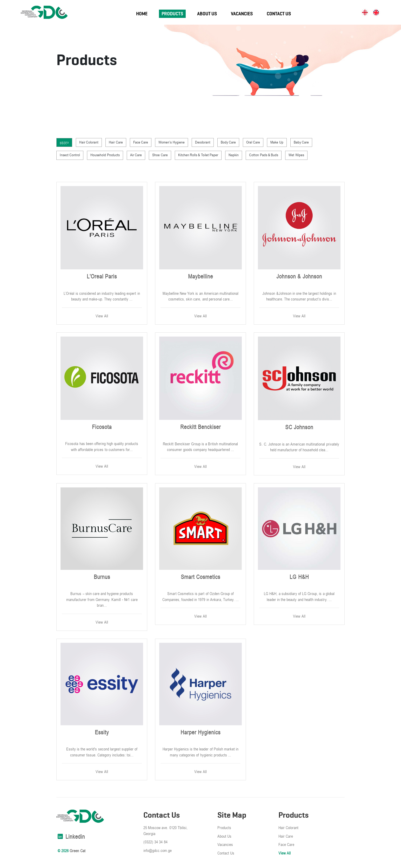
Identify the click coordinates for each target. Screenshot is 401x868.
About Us (207, 14)
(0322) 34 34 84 (155, 842)
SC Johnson (299, 427)
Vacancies (242, 14)
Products (172, 14)
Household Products (105, 155)
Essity (102, 733)
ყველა (64, 142)
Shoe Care (160, 155)
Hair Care (116, 142)
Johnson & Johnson (299, 277)
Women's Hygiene (171, 142)
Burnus (102, 577)
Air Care (136, 155)
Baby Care (301, 142)
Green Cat (77, 851)
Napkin (234, 155)
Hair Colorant (89, 142)
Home (142, 14)
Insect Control (70, 155)
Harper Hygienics (200, 733)
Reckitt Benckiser (200, 427)
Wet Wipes (296, 155)
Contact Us (279, 14)
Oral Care (253, 142)
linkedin (71, 837)
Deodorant (203, 142)
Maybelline (200, 277)
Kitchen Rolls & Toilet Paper (198, 155)
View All (102, 316)
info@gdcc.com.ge (158, 851)
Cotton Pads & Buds (264, 155)
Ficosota (102, 427)
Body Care (228, 142)
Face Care (141, 142)
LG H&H (299, 577)
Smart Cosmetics (200, 577)
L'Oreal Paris (102, 277)
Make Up (277, 142)
